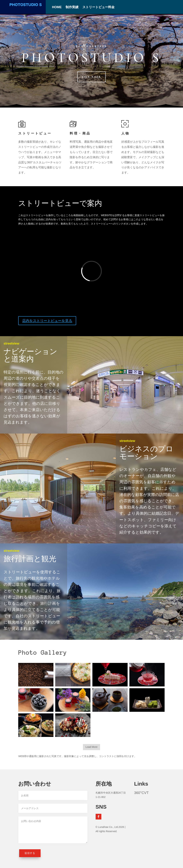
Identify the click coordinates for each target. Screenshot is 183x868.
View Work (91, 77)
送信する (30, 853)
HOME (57, 7)
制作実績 (72, 7)
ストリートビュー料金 (98, 7)
